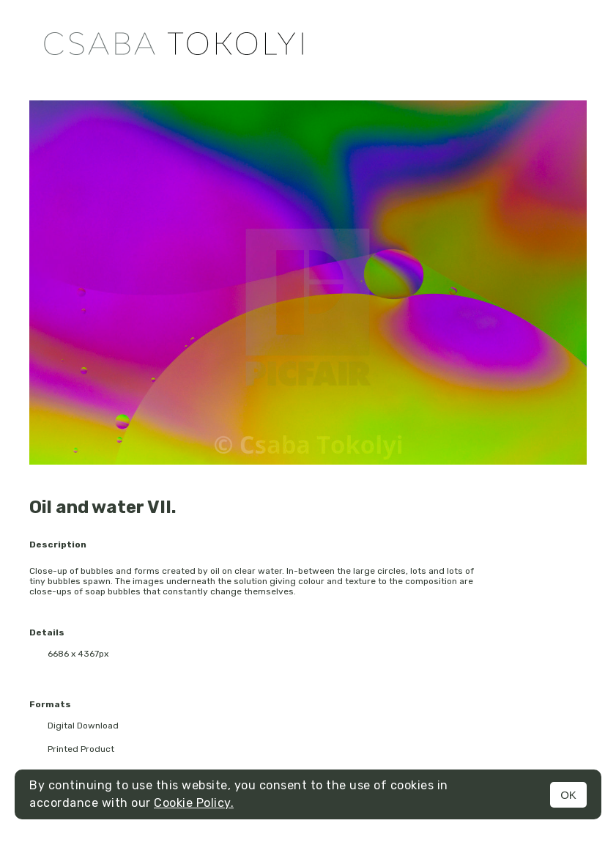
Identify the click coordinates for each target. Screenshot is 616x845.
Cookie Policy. (194, 803)
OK (568, 795)
